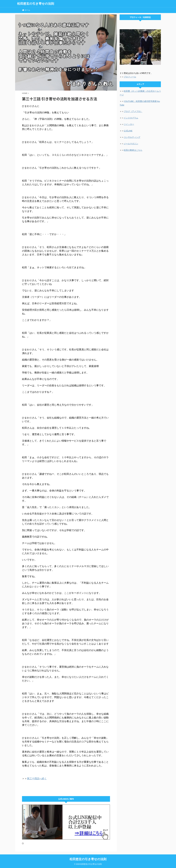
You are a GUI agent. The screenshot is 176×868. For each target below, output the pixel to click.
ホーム (26, 10)
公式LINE (128, 131)
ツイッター (129, 124)
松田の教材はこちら (133, 150)
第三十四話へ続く (37, 779)
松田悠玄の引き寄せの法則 (36, 4)
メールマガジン (131, 144)
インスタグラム (131, 118)
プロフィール (130, 77)
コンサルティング (132, 137)
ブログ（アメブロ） (133, 111)
